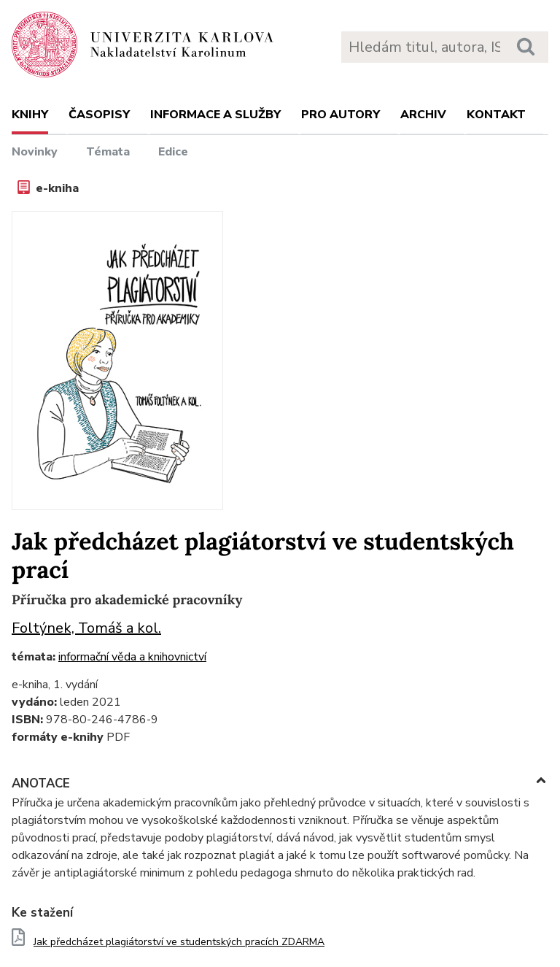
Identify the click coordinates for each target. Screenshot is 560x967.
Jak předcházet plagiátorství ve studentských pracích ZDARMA (179, 942)
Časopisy (99, 115)
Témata (108, 152)
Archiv (423, 115)
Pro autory (341, 115)
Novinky (35, 152)
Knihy (30, 115)
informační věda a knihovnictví (132, 657)
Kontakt (496, 115)
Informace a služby (215, 115)
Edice (173, 152)
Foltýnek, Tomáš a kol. (86, 628)
